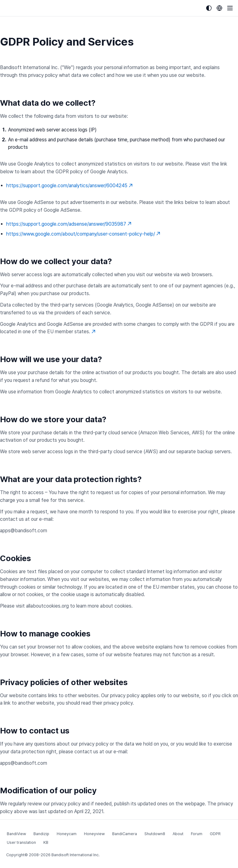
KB (46, 842)
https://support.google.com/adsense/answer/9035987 (69, 224)
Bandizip (41, 834)
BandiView (16, 834)
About (178, 834)
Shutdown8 (155, 834)
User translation (21, 842)
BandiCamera (125, 834)
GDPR (215, 834)
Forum (197, 834)
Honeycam (67, 834)
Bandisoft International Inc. (75, 855)
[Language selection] (219, 8)
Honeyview (94, 834)
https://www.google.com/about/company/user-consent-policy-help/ (83, 234)
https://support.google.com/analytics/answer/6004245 (69, 186)
